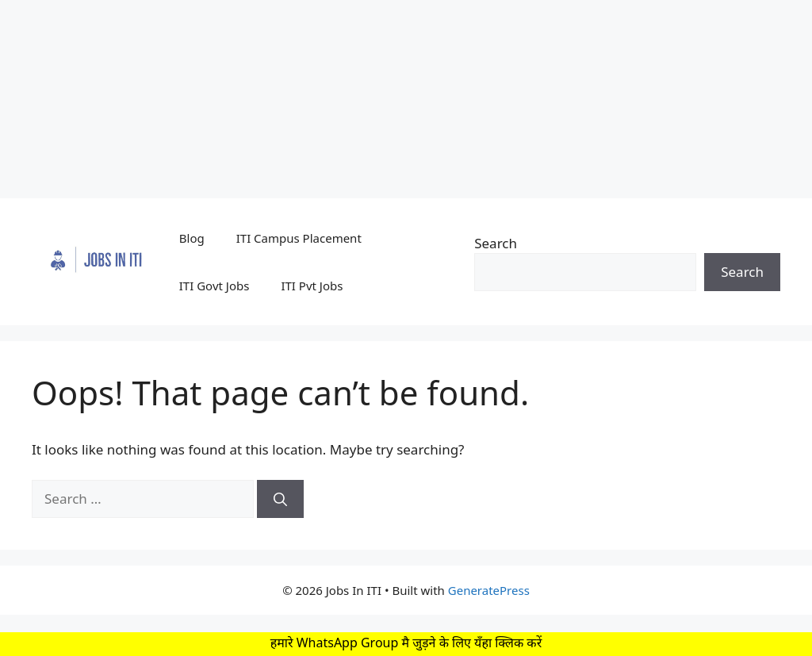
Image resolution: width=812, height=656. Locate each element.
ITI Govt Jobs (214, 286)
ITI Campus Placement (299, 238)
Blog (192, 238)
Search (496, 243)
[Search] (280, 499)
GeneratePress (489, 590)
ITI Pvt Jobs (312, 286)
